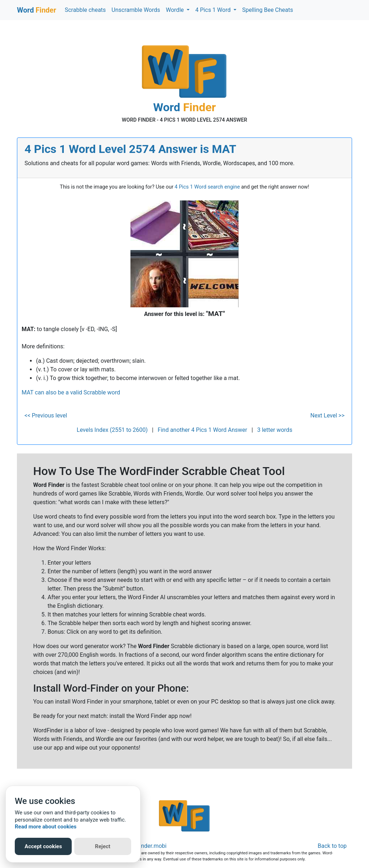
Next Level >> (327, 415)
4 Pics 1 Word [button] (214, 10)
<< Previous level (46, 415)
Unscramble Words (136, 10)
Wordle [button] (175, 10)
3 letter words (275, 430)
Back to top (332, 846)
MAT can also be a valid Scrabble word (71, 392)
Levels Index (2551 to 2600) (112, 430)
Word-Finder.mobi (144, 846)
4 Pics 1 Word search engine (207, 187)
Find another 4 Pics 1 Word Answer (203, 430)
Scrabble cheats (85, 10)
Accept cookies (43, 846)
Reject (103, 846)
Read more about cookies (46, 827)
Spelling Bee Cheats (268, 10)
